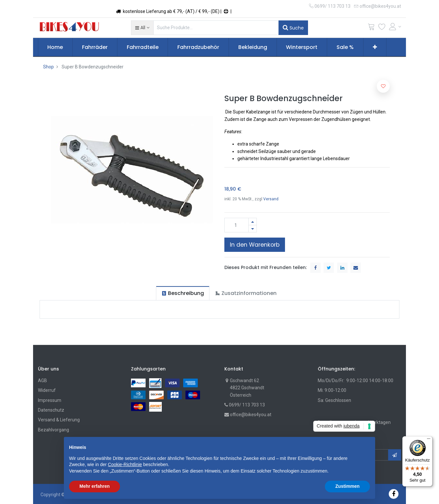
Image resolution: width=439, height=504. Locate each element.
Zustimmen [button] (347, 486)
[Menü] (429, 440)
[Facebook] (394, 494)
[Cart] (371, 28)
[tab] (183, 293)
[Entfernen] (253, 229)
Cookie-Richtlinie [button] (125, 464)
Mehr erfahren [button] (95, 486)
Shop (48, 67)
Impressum (50, 400)
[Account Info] (395, 27)
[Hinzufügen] (253, 222)
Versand (271, 199)
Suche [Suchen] (293, 28)
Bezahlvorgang (53, 430)
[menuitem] (55, 47)
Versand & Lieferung (59, 420)
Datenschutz (51, 410)
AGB (42, 381)
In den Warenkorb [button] (255, 245)
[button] (142, 28)
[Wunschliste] (382, 28)
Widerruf (47, 390)
